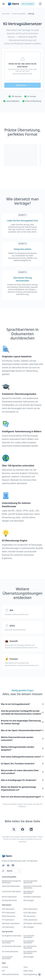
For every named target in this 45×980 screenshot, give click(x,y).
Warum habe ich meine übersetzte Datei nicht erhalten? (22, 772)
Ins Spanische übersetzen (29, 936)
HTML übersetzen (30, 920)
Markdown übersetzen (11, 923)
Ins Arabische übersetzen (29, 942)
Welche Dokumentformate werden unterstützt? (22, 739)
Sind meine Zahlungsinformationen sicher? (22, 757)
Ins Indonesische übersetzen (30, 952)
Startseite (6, 14)
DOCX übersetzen (30, 909)
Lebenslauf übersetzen (11, 886)
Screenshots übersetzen (11, 891)
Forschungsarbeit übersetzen (30, 882)
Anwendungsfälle (19, 14)
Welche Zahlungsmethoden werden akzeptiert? (22, 748)
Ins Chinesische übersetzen (8, 942)
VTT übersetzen (8, 920)
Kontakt (5, 967)
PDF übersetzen (8, 909)
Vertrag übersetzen (9, 900)
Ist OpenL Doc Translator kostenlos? (22, 764)
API (3, 971)
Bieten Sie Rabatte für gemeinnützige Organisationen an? (22, 788)
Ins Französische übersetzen (30, 947)
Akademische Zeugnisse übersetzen (11, 882)
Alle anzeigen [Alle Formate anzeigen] (29, 927)
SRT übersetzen (30, 916)
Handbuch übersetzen (32, 897)
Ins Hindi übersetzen (10, 951)
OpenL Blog (28, 971)
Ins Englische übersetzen (12, 936)
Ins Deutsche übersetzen (12, 946)
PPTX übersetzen (9, 913)
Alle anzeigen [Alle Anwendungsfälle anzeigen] (29, 900)
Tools (26, 967)
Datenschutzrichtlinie (10, 974)
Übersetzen (23, 85)
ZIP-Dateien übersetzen (33, 923)
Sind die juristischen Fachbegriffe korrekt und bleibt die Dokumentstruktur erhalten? (22, 712)
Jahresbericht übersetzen (29, 892)
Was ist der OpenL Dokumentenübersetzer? (22, 730)
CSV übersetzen (8, 927)
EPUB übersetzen (9, 916)
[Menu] (4, 4)
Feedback (22, 806)
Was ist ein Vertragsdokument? (22, 704)
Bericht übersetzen (9, 897)
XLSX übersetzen (30, 913)
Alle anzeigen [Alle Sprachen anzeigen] (29, 957)
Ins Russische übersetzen (7, 958)
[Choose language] (3, 871)
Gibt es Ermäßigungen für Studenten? (22, 780)
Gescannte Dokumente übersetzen (33, 887)
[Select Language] (13, 871)
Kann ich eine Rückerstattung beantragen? (22, 797)
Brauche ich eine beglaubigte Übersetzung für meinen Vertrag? (22, 722)
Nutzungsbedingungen (33, 974)
